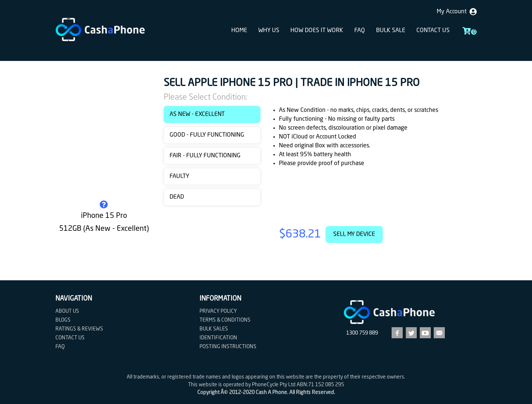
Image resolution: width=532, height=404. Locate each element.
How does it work (317, 31)
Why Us (269, 31)
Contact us (433, 31)
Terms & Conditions (225, 320)
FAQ (360, 31)
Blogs (63, 320)
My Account (457, 12)
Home (239, 31)
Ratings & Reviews (79, 329)
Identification (218, 338)
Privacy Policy (218, 311)
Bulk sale (391, 31)
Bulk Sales (214, 329)
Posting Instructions (228, 347)
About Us (67, 311)
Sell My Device (354, 234)
